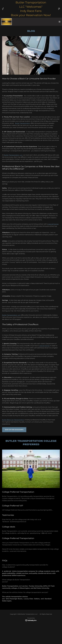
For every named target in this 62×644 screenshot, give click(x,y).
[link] (7, 22)
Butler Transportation (23, 123)
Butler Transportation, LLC (13, 155)
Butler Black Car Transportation (13, 420)
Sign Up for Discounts (14, 430)
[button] (60, 22)
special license (53, 224)
